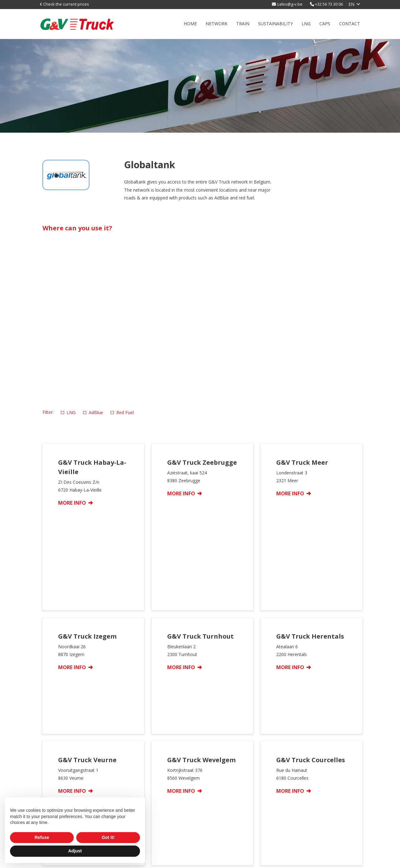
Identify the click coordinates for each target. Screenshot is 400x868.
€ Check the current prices (65, 4)
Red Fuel (122, 412)
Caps (325, 24)
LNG (306, 24)
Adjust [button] (75, 851)
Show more (200, 696)
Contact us (299, 804)
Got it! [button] (108, 837)
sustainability (275, 24)
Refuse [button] (42, 837)
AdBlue (93, 412)
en (351, 4)
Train (243, 24)
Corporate (298, 797)
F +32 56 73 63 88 (313, 841)
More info (75, 503)
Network (217, 24)
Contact (350, 24)
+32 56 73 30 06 (329, 4)
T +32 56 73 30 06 (313, 834)
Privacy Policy (226, 860)
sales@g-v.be (290, 4)
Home (190, 24)
